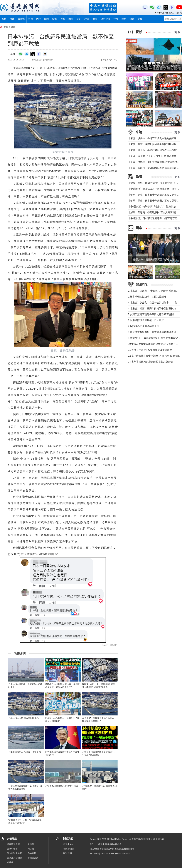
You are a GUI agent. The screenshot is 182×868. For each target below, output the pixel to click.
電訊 (79, 19)
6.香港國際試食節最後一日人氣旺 (146, 320)
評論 (87, 19)
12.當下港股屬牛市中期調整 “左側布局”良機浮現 (154, 356)
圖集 (71, 19)
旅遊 (132, 19)
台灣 (31, 19)
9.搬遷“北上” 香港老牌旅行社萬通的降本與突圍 (154, 338)
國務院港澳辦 (13, 844)
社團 (116, 19)
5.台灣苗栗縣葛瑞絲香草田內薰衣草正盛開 (151, 314)
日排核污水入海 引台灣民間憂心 (24, 718)
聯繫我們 (67, 853)
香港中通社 (69, 844)
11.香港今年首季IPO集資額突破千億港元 (150, 350)
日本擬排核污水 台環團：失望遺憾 (25, 752)
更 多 (177, 32)
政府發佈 (105, 19)
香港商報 (32, 853)
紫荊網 (10, 862)
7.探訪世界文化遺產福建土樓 (144, 326)
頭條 (4, 19)
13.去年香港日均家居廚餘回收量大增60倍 (150, 362)
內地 (39, 19)
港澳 (12, 19)
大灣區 (21, 19)
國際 (47, 19)
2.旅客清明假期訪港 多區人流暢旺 (147, 297)
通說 (95, 19)
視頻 (63, 19)
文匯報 (31, 844)
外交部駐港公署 (14, 853)
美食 (140, 19)
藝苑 (124, 19)
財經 (55, 19)
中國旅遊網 (33, 858)
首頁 (6, 27)
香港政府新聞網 (14, 858)
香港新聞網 (69, 849)
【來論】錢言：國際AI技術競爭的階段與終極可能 (155, 144)
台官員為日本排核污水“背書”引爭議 (62, 786)
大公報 (31, 849)
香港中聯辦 (12, 849)
